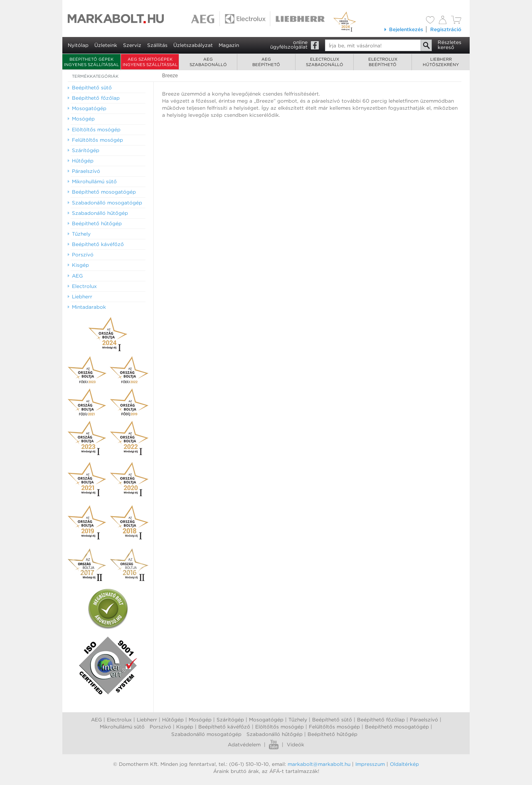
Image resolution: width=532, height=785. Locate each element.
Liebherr (147, 720)
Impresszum (370, 764)
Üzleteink (106, 45)
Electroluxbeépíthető (383, 62)
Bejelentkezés (403, 29)
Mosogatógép (266, 720)
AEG (96, 720)
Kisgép (185, 727)
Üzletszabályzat (193, 45)
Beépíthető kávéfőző (224, 727)
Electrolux (119, 720)
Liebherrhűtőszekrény (441, 62)
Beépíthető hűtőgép (332, 734)
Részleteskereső (449, 45)
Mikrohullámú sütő (122, 727)
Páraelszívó (424, 720)
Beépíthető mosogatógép (397, 727)
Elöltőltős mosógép (280, 727)
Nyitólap (78, 45)
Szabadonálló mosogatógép (206, 734)
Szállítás (157, 45)
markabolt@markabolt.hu (319, 764)
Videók (296, 744)
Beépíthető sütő (332, 720)
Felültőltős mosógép (334, 727)
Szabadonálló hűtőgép (275, 734)
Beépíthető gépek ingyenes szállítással (91, 62)
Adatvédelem (244, 744)
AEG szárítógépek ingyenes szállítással (150, 62)
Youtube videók (274, 744)
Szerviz (132, 45)
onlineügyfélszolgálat (289, 44)
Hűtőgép (173, 720)
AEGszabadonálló (208, 62)
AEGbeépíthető (266, 62)
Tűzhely (298, 720)
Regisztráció (446, 29)
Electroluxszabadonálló (325, 62)
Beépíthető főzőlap (381, 720)
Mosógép (200, 720)
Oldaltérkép (404, 764)
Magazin (229, 45)
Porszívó (160, 727)
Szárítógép (230, 720)
